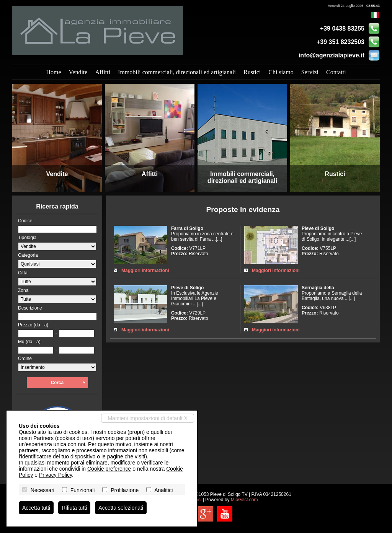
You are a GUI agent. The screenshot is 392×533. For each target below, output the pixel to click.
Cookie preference (109, 469)
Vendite (78, 72)
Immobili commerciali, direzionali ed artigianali (177, 72)
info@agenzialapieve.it (332, 55)
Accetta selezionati (121, 508)
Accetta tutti (36, 508)
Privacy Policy (56, 475)
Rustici (252, 72)
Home (53, 72)
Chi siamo (281, 72)
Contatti (336, 72)
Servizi (310, 72)
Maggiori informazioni (145, 271)
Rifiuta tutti (74, 508)
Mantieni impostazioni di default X (148, 418)
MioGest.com (244, 500)
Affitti (103, 72)
